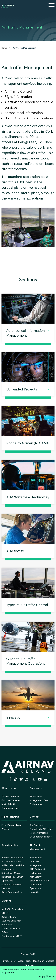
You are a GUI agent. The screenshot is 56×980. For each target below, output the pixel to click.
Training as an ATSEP (12, 936)
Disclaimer (38, 961)
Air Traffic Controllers (12, 909)
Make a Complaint (39, 833)
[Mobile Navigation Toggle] (52, 6)
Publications (36, 804)
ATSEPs (5, 913)
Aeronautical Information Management (25, 333)
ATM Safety (15, 551)
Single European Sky (12, 892)
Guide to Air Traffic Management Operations (26, 661)
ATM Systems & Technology (28, 497)
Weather (6, 829)
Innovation (14, 718)
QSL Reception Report (41, 837)
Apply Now (45, 976)
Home (4, 48)
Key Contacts (37, 825)
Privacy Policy (9, 961)
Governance (36, 797)
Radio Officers (9, 917)
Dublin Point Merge (11, 873)
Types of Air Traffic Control (27, 605)
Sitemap (29, 965)
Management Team (39, 800)
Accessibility (25, 961)
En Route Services (11, 800)
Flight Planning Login (11, 825)
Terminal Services (10, 797)
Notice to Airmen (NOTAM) (27, 443)
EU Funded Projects (22, 389)
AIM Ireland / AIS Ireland (41, 829)
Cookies (50, 961)
